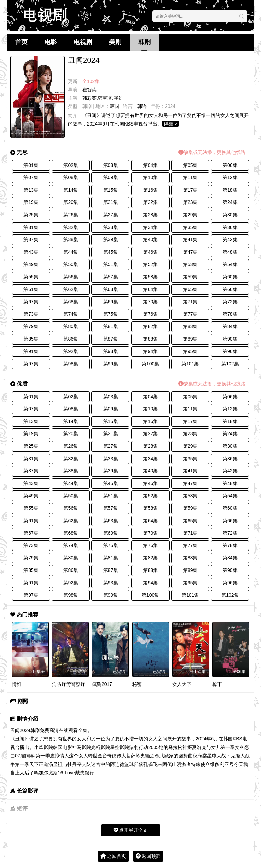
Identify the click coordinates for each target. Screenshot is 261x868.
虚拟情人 (59, 756)
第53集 (190, 264)
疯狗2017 (102, 684)
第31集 (31, 227)
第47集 (190, 252)
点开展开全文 (131, 830)
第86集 (71, 339)
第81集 (111, 326)
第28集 (151, 215)
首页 (21, 42)
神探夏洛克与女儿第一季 (209, 747)
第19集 (31, 202)
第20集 (71, 202)
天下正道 (39, 764)
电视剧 (83, 42)
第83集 (190, 326)
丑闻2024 (20, 730)
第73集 (31, 314)
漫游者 (184, 764)
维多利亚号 (222, 764)
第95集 (190, 351)
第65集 (190, 289)
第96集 (230, 351)
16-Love (66, 773)
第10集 (151, 177)
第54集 (230, 264)
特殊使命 (201, 764)
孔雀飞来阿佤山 (160, 764)
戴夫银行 (85, 773)
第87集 (111, 339)
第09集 (111, 177)
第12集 (230, 177)
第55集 (31, 277)
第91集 (31, 351)
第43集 (31, 252)
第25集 (31, 215)
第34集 (151, 227)
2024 (170, 106)
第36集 (230, 227)
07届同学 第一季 (32, 756)
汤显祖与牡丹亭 (65, 764)
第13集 (31, 190)
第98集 (71, 364)
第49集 (31, 264)
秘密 (137, 684)
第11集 (190, 177)
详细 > (171, 124)
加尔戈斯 (48, 773)
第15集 (111, 190)
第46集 (151, 252)
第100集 (150, 364)
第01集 (31, 165)
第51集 (111, 264)
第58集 (151, 277)
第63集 (111, 289)
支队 (86, 764)
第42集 (230, 239)
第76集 (151, 314)
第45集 (111, 252)
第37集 (31, 239)
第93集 (111, 351)
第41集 (190, 239)
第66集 (230, 289)
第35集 (190, 227)
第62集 (71, 289)
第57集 (111, 277)
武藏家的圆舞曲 (176, 756)
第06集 (230, 165)
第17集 (190, 190)
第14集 (71, 190)
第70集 (151, 302)
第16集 (151, 190)
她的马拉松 (171, 747)
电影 (51, 42)
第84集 (230, 326)
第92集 (71, 351)
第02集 (71, 165)
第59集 (190, 277)
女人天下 (182, 684)
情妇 (17, 684)
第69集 (111, 302)
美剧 (115, 42)
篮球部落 (134, 764)
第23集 (190, 202)
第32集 (71, 227)
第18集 (230, 190)
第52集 (151, 264)
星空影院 (120, 747)
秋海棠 (200, 756)
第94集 (151, 351)
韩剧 (144, 42)
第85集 (31, 339)
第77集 (190, 314)
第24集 (230, 202)
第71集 (190, 302)
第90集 (230, 339)
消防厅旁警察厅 (69, 684)
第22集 (151, 202)
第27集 (111, 215)
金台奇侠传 (109, 756)
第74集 (71, 314)
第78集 (230, 314)
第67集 (31, 302)
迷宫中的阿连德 (108, 764)
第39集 (111, 239)
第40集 (151, 239)
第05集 (190, 165)
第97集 (31, 364)
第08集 (71, 177)
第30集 (230, 215)
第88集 (151, 339)
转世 (93, 756)
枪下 (217, 684)
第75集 (111, 314)
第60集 (230, 277)
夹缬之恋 (150, 756)
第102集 (230, 364)
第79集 (31, 326)
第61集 (31, 289)
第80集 (71, 326)
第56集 (71, 277)
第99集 (111, 364)
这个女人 (79, 756)
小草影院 (43, 747)
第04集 (151, 165)
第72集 (230, 302)
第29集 (190, 215)
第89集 (190, 339)
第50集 (71, 264)
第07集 (31, 177)
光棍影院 (101, 747)
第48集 (230, 252)
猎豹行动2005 (144, 747)
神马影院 (82, 747)
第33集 (111, 227)
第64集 (151, 289)
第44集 (71, 252)
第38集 (71, 239)
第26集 (71, 215)
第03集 (111, 165)
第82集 (151, 326)
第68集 (71, 302)
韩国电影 (63, 747)
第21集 (111, 202)
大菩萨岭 (131, 756)
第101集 (190, 364)
